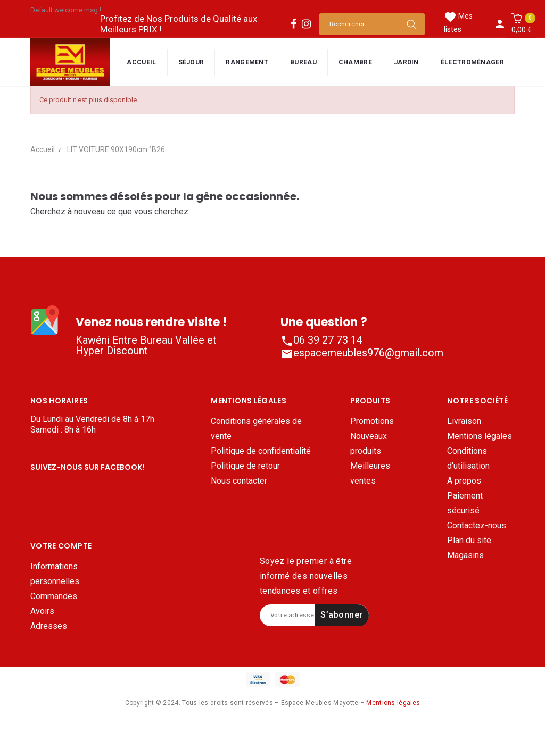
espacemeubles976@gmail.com (362, 353)
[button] (522, 24)
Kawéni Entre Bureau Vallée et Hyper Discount (146, 345)
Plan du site (469, 540)
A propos (464, 481)
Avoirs (42, 647)
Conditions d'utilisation (468, 458)
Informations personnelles (55, 609)
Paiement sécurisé (465, 503)
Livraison (464, 421)
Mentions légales (480, 436)
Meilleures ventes (370, 473)
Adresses (49, 662)
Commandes (54, 632)
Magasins (465, 555)
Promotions (372, 421)
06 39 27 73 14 (321, 340)
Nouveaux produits (369, 443)
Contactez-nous (477, 525)
